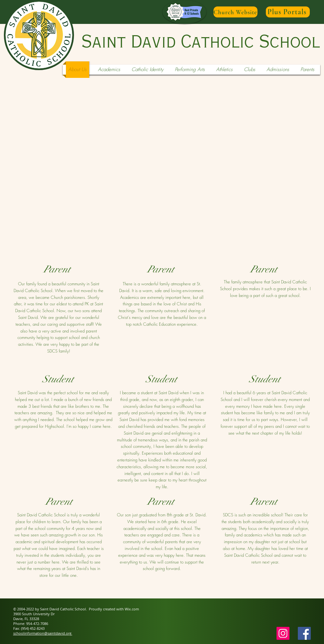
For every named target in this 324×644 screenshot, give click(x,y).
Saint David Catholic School (201, 42)
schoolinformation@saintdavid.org (43, 633)
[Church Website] (235, 12)
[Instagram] (283, 633)
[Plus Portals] (288, 12)
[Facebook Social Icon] (304, 633)
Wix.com (132, 609)
